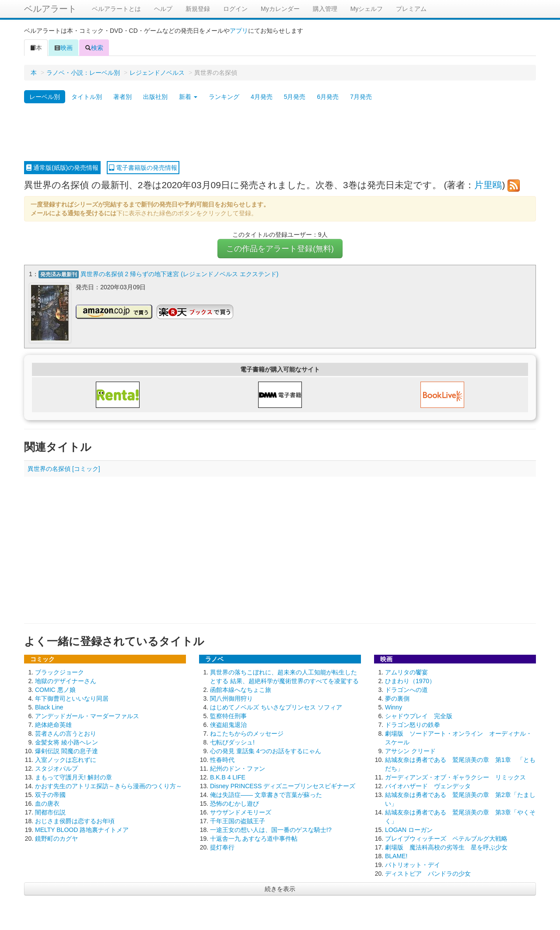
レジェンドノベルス (157, 73)
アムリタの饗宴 (406, 672)
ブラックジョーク (59, 672)
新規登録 (198, 9)
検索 (94, 48)
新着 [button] (188, 97)
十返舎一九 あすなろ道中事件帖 (254, 838)
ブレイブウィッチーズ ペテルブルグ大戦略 (446, 838)
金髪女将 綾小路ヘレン (66, 742)
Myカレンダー (280, 9)
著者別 (122, 97)
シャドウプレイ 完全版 (419, 716)
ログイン (235, 9)
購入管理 (325, 9)
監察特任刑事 (228, 716)
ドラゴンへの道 (406, 689)
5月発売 (295, 97)
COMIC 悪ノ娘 (55, 689)
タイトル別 (87, 97)
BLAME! (396, 856)
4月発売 (262, 97)
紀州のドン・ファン (238, 768)
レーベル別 (45, 97)
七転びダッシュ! (232, 742)
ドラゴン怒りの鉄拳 (413, 724)
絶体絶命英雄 (53, 724)
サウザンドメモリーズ (241, 812)
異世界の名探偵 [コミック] (64, 468)
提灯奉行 (222, 847)
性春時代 (222, 759)
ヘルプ (163, 9)
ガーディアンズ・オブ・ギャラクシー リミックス (455, 777)
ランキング (224, 97)
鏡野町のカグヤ (56, 838)
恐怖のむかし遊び (234, 803)
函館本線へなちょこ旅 (241, 689)
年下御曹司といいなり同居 (72, 698)
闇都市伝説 (50, 812)
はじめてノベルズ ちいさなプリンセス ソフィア (276, 707)
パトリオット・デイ (413, 864)
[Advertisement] (280, 133)
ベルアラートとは (116, 9)
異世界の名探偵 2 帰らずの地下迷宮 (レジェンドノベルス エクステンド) (180, 274)
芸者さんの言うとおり (66, 733)
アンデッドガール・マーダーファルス (87, 716)
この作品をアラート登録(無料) (280, 249)
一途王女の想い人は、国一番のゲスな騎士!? (271, 829)
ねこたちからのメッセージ (247, 733)
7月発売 (361, 97)
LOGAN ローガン (409, 829)
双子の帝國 (50, 794)
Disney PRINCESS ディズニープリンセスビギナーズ (283, 786)
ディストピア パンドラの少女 (428, 873)
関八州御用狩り (231, 698)
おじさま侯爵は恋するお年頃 (75, 821)
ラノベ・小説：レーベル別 (83, 73)
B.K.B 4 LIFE (228, 777)
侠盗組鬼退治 (228, 724)
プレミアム (411, 9)
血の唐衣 (47, 803)
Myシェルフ (367, 9)
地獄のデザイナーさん (66, 681)
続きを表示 (280, 888)
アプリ (239, 31)
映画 (63, 48)
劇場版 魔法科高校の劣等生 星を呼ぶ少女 (446, 847)
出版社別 (155, 97)
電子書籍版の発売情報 (143, 168)
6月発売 (328, 97)
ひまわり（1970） (410, 681)
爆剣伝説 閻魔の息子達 (66, 751)
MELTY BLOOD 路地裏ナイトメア (82, 829)
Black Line (49, 707)
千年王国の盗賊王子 (238, 821)
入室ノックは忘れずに (66, 759)
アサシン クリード (410, 751)
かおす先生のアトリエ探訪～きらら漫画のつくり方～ (108, 786)
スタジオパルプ (56, 768)
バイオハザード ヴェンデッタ (428, 786)
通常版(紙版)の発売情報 (62, 168)
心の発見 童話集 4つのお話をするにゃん (266, 751)
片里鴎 (488, 185)
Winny (394, 707)
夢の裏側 (397, 698)
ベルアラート (50, 9)
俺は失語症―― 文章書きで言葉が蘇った (266, 794)
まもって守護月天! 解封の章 (73, 777)
